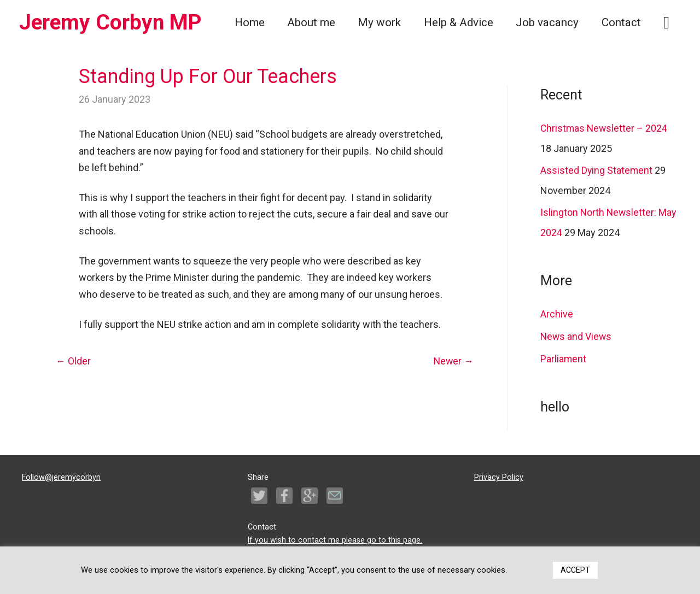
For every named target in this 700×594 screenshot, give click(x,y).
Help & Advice (459, 22)
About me (311, 22)
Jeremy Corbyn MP (113, 22)
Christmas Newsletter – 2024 (605, 128)
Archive (557, 313)
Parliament (564, 357)
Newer (453, 361)
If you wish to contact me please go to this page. (335, 538)
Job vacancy (547, 22)
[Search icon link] (666, 23)
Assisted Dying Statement (597, 170)
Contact (621, 22)
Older (73, 361)
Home (250, 22)
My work (379, 22)
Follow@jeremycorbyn (61, 476)
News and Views (577, 335)
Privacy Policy (499, 476)
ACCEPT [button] (575, 570)
